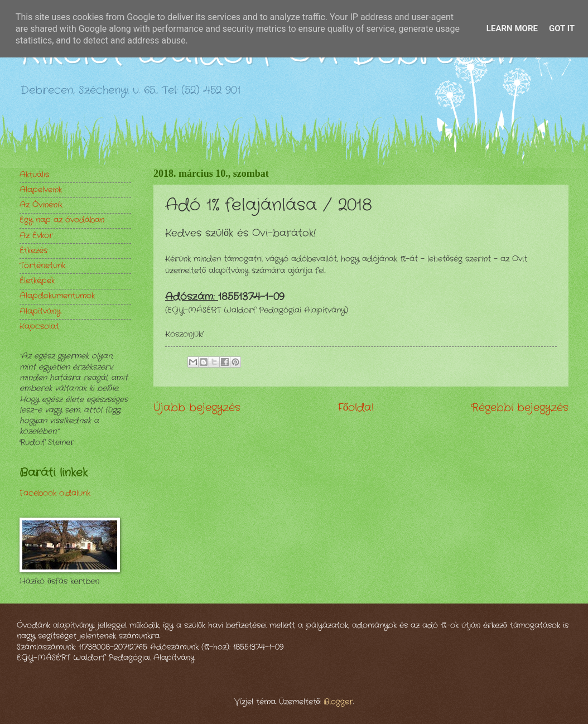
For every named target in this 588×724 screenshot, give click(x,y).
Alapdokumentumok (57, 296)
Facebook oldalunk (55, 493)
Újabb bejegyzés (197, 408)
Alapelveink (41, 190)
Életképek (37, 281)
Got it (562, 28)
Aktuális (34, 175)
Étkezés (33, 251)
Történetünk (42, 266)
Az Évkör (36, 236)
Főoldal (356, 408)
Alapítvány (40, 312)
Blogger (338, 702)
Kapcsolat (39, 327)
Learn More (512, 28)
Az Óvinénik (41, 205)
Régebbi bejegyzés (520, 408)
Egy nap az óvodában (62, 220)
